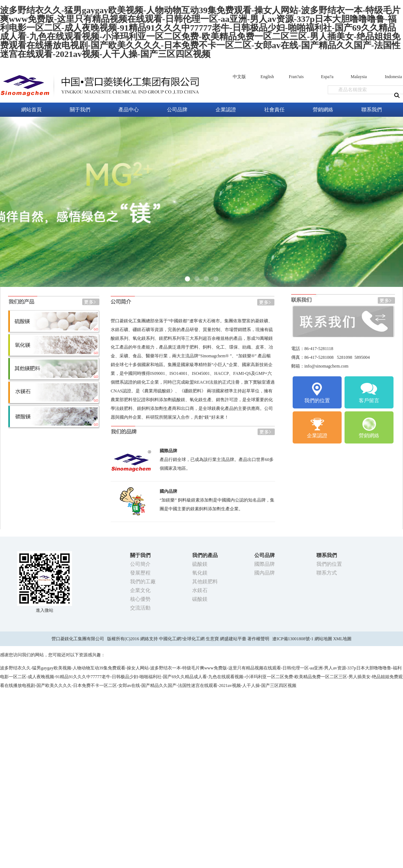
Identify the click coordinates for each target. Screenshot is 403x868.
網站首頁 (31, 110)
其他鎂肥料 (205, 582)
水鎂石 (200, 590)
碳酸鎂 (200, 599)
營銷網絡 (323, 110)
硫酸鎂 (200, 564)
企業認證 (226, 110)
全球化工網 (194, 639)
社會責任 (274, 110)
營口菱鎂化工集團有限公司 (78, 639)
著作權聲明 (258, 639)
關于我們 (80, 110)
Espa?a (327, 77)
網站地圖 (323, 639)
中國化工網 (170, 639)
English (267, 77)
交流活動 (140, 608)
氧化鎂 (200, 573)
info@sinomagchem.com (326, 366)
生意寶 (212, 639)
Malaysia (359, 77)
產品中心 (129, 110)
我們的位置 (317, 393)
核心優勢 (140, 599)
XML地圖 (343, 639)
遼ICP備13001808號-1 (293, 639)
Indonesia (393, 77)
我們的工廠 (143, 582)
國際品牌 (265, 564)
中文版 (239, 77)
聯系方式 (327, 573)
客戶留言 (369, 393)
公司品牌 (177, 110)
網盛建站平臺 (233, 639)
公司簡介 (140, 564)
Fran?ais (296, 77)
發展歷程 (140, 573)
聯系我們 (372, 110)
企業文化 (140, 590)
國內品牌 (265, 573)
